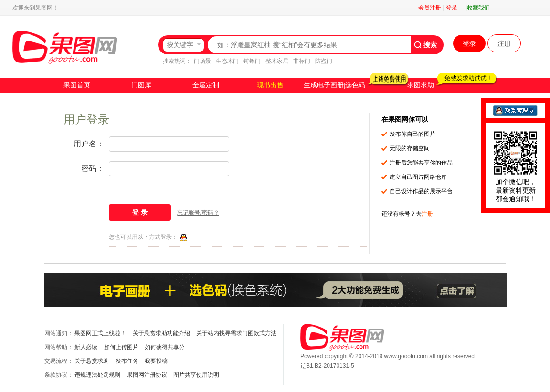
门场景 (202, 61)
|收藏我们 (478, 8)
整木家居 (277, 61)
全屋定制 (206, 85)
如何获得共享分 (165, 347)
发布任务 (127, 361)
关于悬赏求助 (92, 361)
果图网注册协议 (147, 375)
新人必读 (86, 347)
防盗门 (324, 61)
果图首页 (77, 85)
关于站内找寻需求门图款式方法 (236, 333)
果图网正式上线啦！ (100, 333)
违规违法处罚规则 (97, 375)
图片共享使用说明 (196, 375)
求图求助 (421, 85)
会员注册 (430, 8)
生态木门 (227, 61)
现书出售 (270, 85)
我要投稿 (156, 361)
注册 (504, 43)
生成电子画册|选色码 (334, 85)
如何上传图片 (121, 347)
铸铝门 (252, 61)
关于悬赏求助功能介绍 (161, 333)
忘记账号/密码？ (198, 213)
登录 (452, 8)
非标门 (302, 61)
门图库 (141, 85)
